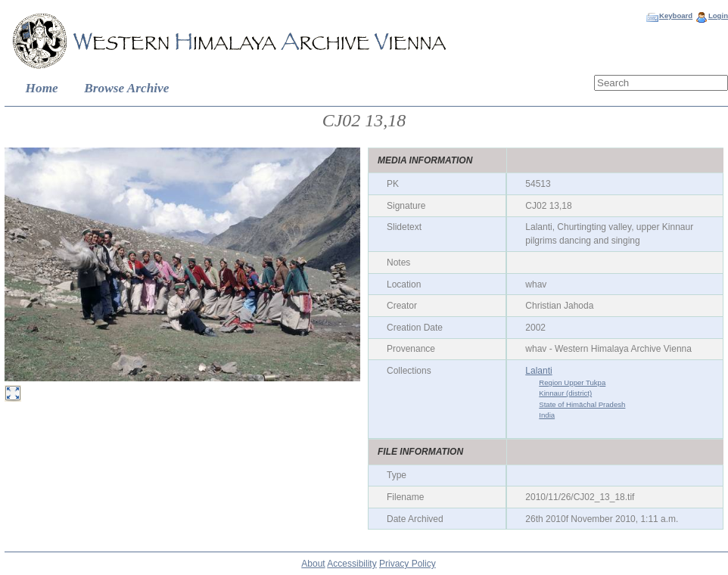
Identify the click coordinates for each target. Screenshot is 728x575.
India (547, 415)
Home (42, 88)
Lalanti (538, 371)
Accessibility (352, 564)
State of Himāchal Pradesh (582, 404)
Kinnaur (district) (565, 393)
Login (718, 16)
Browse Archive (126, 88)
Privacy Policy (408, 564)
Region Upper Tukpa (572, 382)
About (313, 564)
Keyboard (676, 16)
